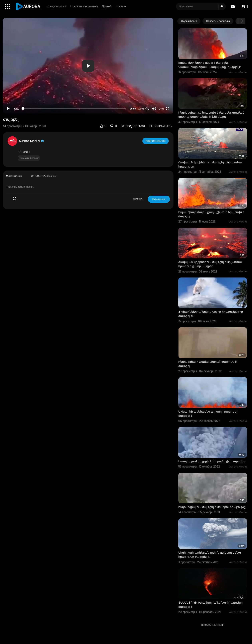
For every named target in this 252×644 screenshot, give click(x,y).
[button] (245, 7)
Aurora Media (32, 141)
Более (121, 6)
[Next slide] (242, 21)
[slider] (75, 108)
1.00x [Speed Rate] (141, 109)
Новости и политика (84, 6)
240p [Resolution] (161, 109)
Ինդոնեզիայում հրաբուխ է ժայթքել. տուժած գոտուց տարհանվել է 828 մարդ (211, 115)
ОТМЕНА (138, 199)
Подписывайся (156, 141)
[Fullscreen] (168, 109)
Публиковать (159, 199)
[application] (88, 66)
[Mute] (154, 109)
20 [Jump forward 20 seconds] (147, 109)
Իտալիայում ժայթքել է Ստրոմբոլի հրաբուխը (212, 461)
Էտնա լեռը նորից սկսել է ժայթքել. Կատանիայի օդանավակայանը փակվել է (209, 65)
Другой (107, 6)
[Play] (8, 109)
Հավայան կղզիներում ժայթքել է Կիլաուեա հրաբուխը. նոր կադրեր (210, 264)
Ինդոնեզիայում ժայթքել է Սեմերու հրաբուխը (212, 507)
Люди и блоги (57, 6)
